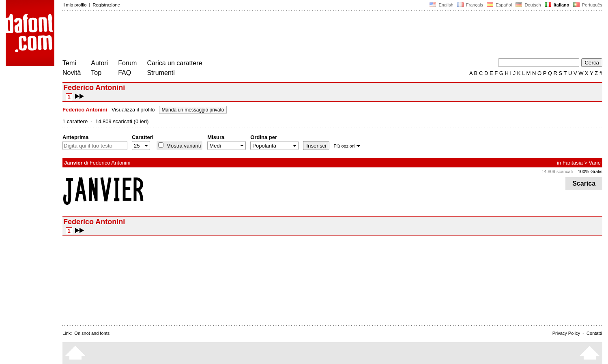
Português (587, 5)
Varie (595, 163)
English (441, 5)
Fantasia (573, 163)
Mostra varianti (183, 146)
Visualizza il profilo (133, 110)
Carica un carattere (174, 63)
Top (96, 73)
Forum (127, 63)
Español (499, 5)
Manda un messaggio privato (193, 110)
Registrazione (106, 5)
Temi (69, 63)
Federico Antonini (110, 163)
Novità (72, 73)
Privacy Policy (566, 333)
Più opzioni (347, 146)
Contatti (594, 333)
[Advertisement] (210, 36)
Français (470, 5)
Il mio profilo (74, 5)
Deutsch (528, 5)
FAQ (125, 73)
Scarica (584, 183)
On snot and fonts (92, 333)
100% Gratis (590, 171)
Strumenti (161, 73)
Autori (99, 63)
